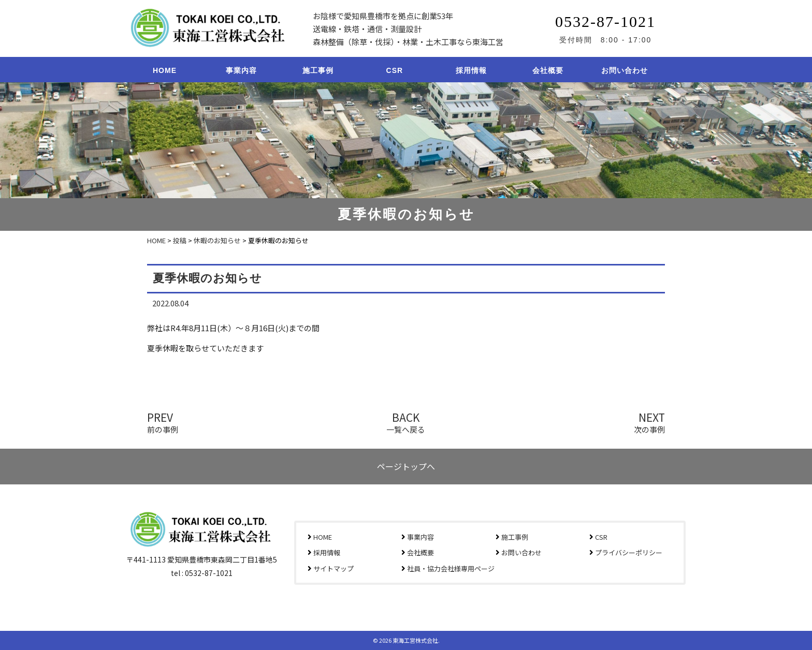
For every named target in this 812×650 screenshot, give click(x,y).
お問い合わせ (625, 70)
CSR (395, 70)
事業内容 (241, 70)
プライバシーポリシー (629, 552)
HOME (165, 70)
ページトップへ (406, 466)
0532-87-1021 (605, 21)
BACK (406, 422)
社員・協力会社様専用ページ (451, 568)
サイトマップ (334, 568)
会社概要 (548, 70)
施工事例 (318, 70)
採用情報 (471, 70)
